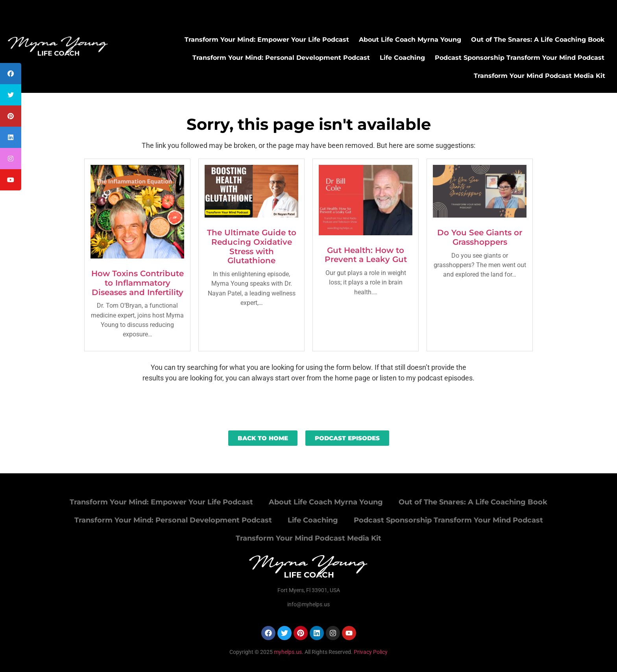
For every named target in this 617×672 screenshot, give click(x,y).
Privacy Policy (371, 652)
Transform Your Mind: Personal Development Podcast (281, 58)
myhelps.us (287, 652)
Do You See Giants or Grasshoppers (480, 237)
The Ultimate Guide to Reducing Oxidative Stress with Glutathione (252, 246)
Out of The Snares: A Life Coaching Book (538, 40)
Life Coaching (402, 58)
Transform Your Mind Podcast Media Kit (539, 76)
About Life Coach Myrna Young (410, 40)
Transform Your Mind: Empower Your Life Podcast (267, 40)
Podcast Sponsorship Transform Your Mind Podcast (520, 58)
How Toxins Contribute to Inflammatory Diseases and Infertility (138, 283)
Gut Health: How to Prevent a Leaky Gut (366, 255)
